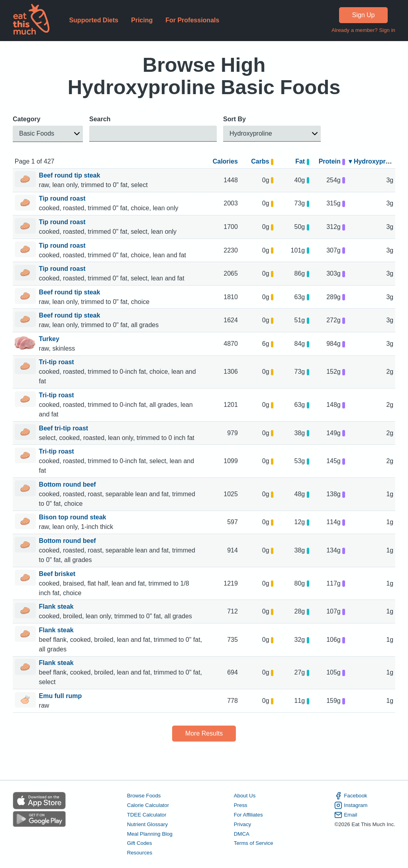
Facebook (351, 796)
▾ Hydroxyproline (375, 161)
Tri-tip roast (57, 362)
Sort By (234, 119)
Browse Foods (144, 796)
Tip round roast (63, 198)
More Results (204, 733)
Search (100, 119)
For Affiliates (248, 815)
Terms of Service (254, 843)
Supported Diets (94, 20)
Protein (332, 161)
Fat (302, 161)
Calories (225, 161)
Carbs (262, 161)
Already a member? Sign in (363, 30)
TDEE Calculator (147, 815)
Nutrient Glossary (147, 824)
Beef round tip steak (71, 175)
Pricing (142, 20)
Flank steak (57, 607)
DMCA (242, 833)
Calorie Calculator (148, 805)
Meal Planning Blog (150, 833)
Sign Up (364, 15)
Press (241, 805)
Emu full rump (61, 696)
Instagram (351, 805)
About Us (245, 796)
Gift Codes (140, 843)
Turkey (50, 339)
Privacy (243, 824)
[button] (48, 134)
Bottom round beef (69, 484)
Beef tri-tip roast (65, 428)
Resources (140, 853)
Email (346, 815)
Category (26, 119)
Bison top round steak (74, 517)
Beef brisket (58, 574)
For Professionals (192, 20)
